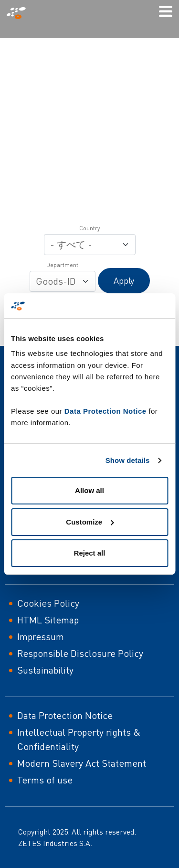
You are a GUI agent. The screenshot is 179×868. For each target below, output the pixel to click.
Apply (124, 280)
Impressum (41, 637)
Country (89, 228)
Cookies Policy (48, 603)
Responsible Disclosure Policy (80, 653)
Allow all (89, 490)
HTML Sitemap (48, 620)
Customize (90, 522)
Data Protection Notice (105, 411)
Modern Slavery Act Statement (82, 763)
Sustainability (45, 670)
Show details (128, 460)
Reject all (90, 553)
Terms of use (45, 780)
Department (62, 265)
